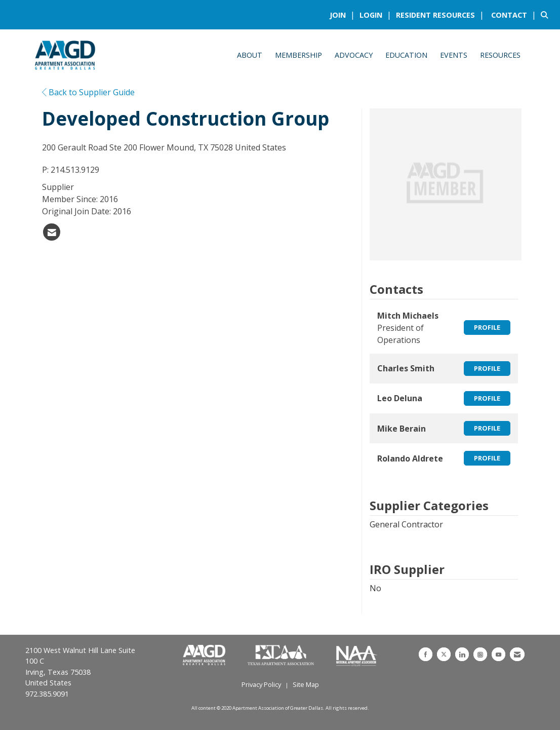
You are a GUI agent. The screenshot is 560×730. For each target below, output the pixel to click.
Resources (500, 55)
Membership (298, 55)
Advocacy (354, 55)
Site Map (306, 684)
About (250, 55)
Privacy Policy (261, 684)
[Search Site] (547, 15)
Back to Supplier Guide (88, 92)
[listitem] (344, 15)
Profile (487, 327)
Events (454, 55)
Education (406, 55)
